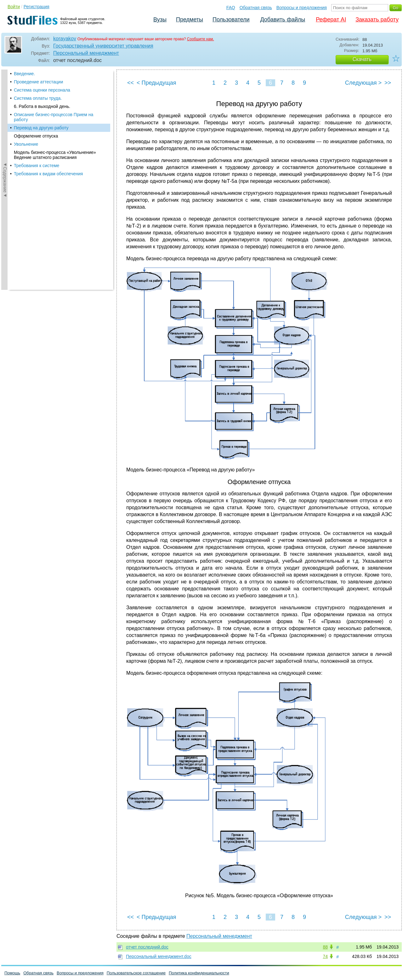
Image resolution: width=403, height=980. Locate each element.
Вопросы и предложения (302, 8)
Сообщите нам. (201, 39)
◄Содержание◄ (5, 180)
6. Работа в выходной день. (42, 106)
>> (388, 83)
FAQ (231, 8)
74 (325, 956)
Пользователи (231, 20)
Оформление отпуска (36, 136)
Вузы (160, 20)
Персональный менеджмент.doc (159, 956)
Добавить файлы (283, 20)
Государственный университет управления (103, 46)
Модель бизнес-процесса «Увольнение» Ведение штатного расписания (55, 155)
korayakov (65, 39)
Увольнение (26, 144)
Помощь (12, 973)
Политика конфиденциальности (199, 973)
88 (325, 947)
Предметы (190, 20)
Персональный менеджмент (86, 53)
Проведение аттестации (38, 82)
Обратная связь (256, 8)
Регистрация (37, 7)
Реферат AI (331, 20)
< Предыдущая (156, 83)
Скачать (362, 59)
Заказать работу (377, 20)
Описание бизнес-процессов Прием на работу (54, 117)
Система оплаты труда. (38, 98)
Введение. (24, 74)
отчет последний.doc (147, 947)
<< (131, 83)
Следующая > (363, 83)
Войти (14, 7)
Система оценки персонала (42, 90)
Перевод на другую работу (41, 128)
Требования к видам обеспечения (48, 174)
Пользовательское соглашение (136, 973)
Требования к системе (37, 166)
